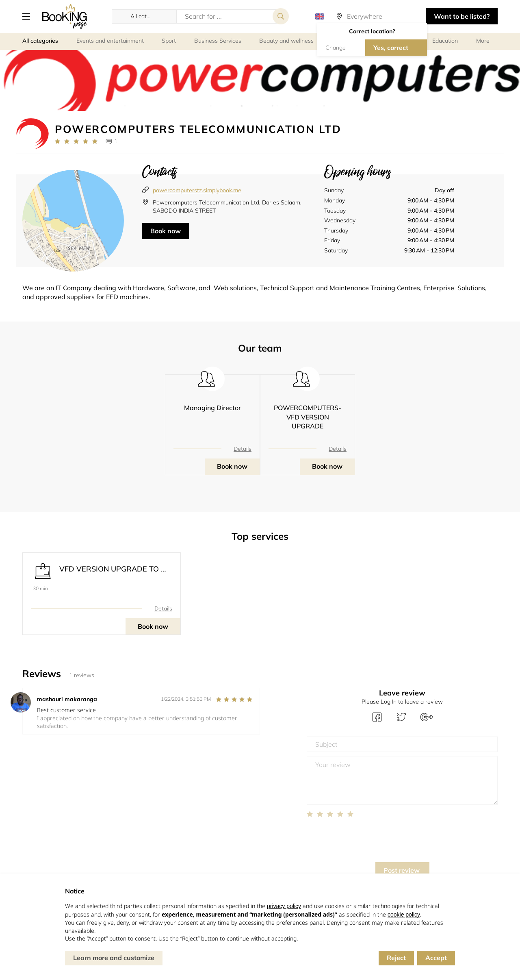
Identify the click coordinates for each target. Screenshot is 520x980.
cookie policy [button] (404, 915)
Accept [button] (436, 958)
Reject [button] (396, 958)
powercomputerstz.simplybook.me (197, 190)
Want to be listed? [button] (462, 16)
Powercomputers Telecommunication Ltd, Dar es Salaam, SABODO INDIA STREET (227, 206)
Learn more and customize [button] (114, 958)
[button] (29, 16)
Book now (166, 231)
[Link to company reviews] (76, 141)
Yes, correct (391, 48)
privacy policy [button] (284, 906)
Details (243, 449)
